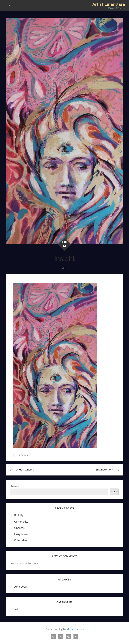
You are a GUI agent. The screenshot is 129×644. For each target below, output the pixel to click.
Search (15, 486)
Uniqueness (21, 534)
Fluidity (19, 515)
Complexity (21, 522)
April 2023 (20, 587)
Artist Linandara (109, 4)
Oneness (19, 528)
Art (65, 268)
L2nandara (24, 455)
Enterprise (20, 541)
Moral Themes (75, 629)
